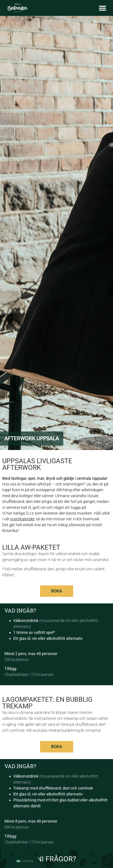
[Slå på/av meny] (102, 8)
